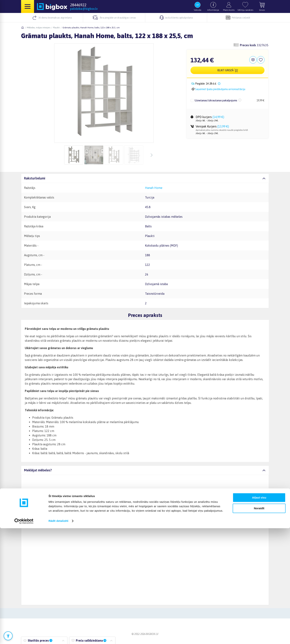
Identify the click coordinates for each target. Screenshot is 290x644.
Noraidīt (259, 624)
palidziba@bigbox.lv (84, 9)
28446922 (78, 5)
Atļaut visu (259, 613)
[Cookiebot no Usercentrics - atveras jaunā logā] (24, 637)
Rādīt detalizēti (58, 637)
